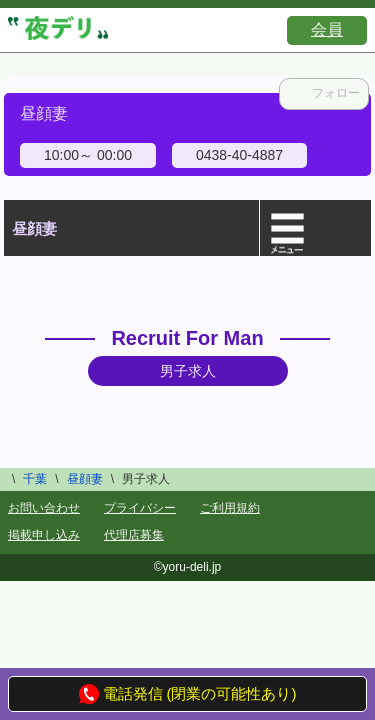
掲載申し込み (44, 535)
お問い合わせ (44, 508)
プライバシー (140, 508)
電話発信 (121, 694)
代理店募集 (134, 535)
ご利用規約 (230, 508)
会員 (327, 29)
